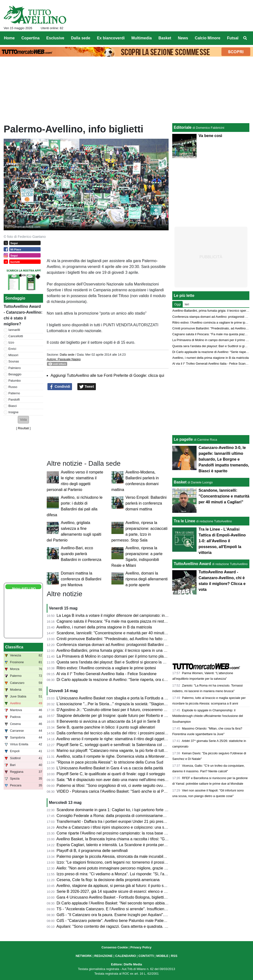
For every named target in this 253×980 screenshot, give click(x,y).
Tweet (87, 387)
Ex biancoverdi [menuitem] (111, 38)
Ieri (187, 304)
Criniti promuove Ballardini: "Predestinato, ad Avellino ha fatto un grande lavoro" (125, 639)
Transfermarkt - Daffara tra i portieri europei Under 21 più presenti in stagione (123, 821)
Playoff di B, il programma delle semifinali (92, 851)
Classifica (14, 647)
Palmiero (15, 368)
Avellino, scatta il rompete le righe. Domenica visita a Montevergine (114, 756)
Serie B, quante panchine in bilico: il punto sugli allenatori (106, 727)
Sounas (14, 361)
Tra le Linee (184, 521)
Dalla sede (67, 355)
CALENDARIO (125, 956)
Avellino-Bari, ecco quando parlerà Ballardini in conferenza (81, 554)
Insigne (14, 412)
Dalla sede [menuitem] (81, 38)
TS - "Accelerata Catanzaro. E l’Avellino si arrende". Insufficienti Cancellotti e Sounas (130, 909)
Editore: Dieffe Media (126, 964)
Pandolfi (14, 400)
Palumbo (15, 381)
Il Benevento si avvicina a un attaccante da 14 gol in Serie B (108, 721)
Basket (180, 482)
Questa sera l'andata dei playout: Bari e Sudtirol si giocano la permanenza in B (124, 662)
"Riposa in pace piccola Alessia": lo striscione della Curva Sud (110, 762)
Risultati (23, 428)
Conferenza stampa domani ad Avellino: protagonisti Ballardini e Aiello (117, 645)
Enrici (12, 349)
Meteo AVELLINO (24, 589)
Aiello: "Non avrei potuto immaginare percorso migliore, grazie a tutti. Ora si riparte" (128, 868)
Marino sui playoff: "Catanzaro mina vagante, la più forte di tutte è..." (115, 751)
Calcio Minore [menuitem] (208, 38)
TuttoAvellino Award (192, 564)
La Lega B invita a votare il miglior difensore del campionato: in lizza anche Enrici (126, 615)
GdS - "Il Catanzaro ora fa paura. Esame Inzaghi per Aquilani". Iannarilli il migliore (127, 915)
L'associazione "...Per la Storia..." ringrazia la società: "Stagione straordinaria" (124, 704)
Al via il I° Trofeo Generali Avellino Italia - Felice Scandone (107, 674)
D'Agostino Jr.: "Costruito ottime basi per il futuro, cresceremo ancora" (117, 710)
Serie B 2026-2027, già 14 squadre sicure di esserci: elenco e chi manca (119, 891)
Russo (13, 387)
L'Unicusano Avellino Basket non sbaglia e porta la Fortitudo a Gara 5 (117, 698)
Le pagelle (183, 439)
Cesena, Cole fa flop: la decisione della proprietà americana (108, 880)
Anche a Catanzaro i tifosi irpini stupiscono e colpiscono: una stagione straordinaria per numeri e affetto (145, 827)
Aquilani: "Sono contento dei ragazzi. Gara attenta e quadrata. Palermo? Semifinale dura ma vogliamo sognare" (153, 926)
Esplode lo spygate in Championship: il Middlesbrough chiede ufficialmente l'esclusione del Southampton (208, 716)
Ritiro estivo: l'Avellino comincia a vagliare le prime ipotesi (106, 668)
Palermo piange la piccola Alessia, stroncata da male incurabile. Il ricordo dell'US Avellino (134, 856)
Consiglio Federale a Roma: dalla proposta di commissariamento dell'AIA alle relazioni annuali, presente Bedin (152, 816)
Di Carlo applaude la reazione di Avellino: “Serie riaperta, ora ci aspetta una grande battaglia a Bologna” (146, 680)
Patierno (14, 393)
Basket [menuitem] (165, 38)
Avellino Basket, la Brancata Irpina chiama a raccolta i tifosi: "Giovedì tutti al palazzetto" (132, 839)
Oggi (177, 304)
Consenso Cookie (115, 947)
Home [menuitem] (9, 38)
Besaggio (15, 374)
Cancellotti (16, 336)
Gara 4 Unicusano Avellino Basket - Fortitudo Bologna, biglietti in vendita (119, 897)
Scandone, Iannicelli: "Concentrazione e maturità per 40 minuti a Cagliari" (120, 633)
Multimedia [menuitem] (142, 38)
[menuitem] (245, 38)
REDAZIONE (104, 956)
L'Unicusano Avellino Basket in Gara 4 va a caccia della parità (110, 768)
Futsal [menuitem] (233, 38)
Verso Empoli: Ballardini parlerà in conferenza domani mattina (146, 503)
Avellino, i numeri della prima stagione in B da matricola (104, 627)
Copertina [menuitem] (31, 38)
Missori (14, 355)
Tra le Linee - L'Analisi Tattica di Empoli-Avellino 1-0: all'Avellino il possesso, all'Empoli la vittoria (222, 541)
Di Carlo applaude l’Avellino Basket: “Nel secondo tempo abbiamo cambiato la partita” (131, 903)
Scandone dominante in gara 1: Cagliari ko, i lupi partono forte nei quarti (119, 810)
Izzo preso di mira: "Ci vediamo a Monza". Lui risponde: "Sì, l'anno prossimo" (123, 874)
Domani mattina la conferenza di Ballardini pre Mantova (81, 579)
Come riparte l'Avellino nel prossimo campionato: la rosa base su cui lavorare (123, 833)
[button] (23, 420)
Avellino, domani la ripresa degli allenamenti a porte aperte (147, 579)
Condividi (60, 387)
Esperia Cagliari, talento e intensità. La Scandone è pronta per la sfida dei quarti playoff (132, 845)
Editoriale (183, 127)
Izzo (11, 342)
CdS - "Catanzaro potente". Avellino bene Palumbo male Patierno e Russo (121, 921)
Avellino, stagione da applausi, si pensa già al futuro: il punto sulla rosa (117, 886)
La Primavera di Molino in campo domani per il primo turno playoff (113, 656)
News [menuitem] (183, 38)
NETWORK (84, 956)
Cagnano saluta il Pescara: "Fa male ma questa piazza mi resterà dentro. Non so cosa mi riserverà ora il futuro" (153, 621)
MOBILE (162, 956)
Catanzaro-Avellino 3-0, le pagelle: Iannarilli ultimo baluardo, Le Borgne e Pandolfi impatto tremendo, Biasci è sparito (224, 459)
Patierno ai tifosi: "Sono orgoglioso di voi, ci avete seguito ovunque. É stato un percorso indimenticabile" (146, 786)
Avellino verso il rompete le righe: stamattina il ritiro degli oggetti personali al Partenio (130, 739)
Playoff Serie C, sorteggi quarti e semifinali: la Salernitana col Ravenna (118, 745)
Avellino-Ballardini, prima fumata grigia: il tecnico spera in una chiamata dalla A (124, 650)
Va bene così (210, 136)
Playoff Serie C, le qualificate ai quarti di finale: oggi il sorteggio (111, 774)
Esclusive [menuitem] (55, 38)
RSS (174, 956)
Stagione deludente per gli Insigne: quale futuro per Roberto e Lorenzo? (119, 716)
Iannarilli (14, 330)
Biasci (13, 406)
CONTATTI (146, 956)
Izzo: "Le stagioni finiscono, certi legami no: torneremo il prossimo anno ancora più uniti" (132, 862)
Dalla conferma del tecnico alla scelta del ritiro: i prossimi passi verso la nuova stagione (132, 733)
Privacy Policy (141, 947)
